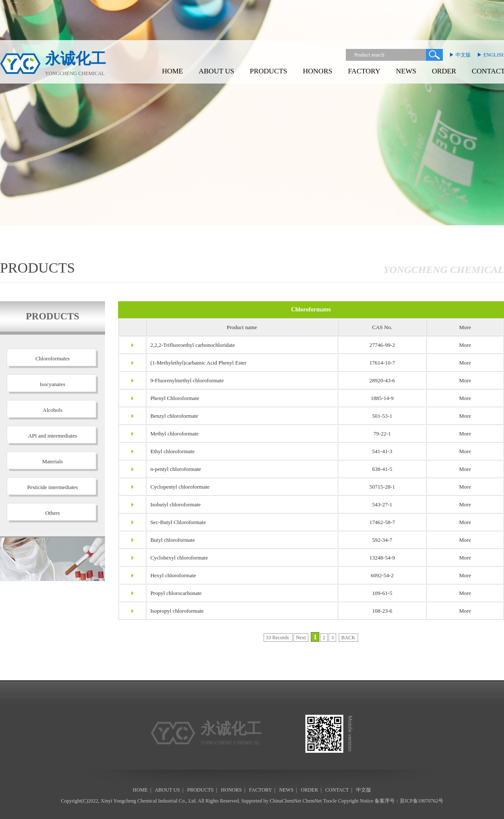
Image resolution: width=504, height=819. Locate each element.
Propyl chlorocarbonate (174, 593)
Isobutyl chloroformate (174, 504)
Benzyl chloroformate (172, 416)
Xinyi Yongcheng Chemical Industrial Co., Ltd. (149, 801)
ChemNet (312, 801)
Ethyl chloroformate (171, 451)
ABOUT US (216, 71)
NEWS (406, 71)
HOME (172, 71)
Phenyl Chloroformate (173, 398)
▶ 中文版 (460, 55)
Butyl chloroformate (171, 540)
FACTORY (364, 71)
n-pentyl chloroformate (174, 469)
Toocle (330, 801)
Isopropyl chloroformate (175, 611)
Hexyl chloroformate (171, 575)
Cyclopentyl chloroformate (178, 487)
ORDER (444, 71)
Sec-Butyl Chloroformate (176, 522)
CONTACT (337, 790)
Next (301, 638)
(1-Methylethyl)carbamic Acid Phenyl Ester (197, 363)
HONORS (318, 71)
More (465, 345)
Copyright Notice (356, 801)
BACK (348, 638)
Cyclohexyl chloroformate (177, 558)
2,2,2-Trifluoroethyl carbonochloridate (191, 345)
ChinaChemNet (286, 801)
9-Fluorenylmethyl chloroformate (185, 380)
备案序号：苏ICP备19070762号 (409, 801)
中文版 (364, 790)
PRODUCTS (268, 71)
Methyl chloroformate (172, 434)
